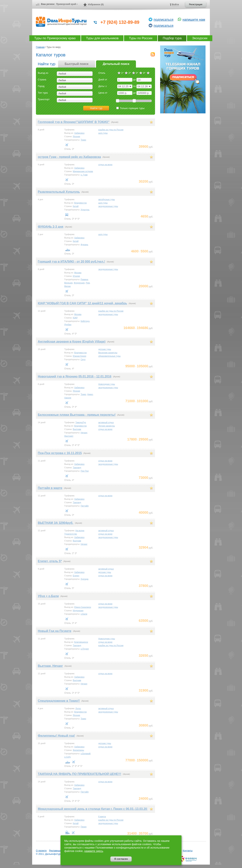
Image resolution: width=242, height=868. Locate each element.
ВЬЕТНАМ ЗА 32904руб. (56, 523)
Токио (83, 140)
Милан (67, 286)
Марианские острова (83, 171)
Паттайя (85, 506)
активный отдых (106, 422)
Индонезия (78, 610)
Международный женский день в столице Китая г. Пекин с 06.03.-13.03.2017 (94, 809)
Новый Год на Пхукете (55, 631)
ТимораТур (81, 422)
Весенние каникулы (108, 353)
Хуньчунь (85, 210)
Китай (76, 206)
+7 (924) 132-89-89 (120, 22)
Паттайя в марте (50, 488)
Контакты (188, 851)
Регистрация (196, 5)
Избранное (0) (96, 5)
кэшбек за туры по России (111, 130)
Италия (76, 276)
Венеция (68, 283)
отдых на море (105, 165)
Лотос (78, 708)
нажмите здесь (94, 851)
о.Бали (84, 614)
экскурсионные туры (108, 206)
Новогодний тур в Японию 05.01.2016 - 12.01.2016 (75, 376)
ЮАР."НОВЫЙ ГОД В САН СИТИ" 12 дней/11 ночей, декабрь (82, 303)
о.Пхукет (85, 649)
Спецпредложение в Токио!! (59, 701)
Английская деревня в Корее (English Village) (72, 342)
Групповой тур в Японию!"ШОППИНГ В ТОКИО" (74, 122)
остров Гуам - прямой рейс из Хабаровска (69, 157)
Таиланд (77, 467)
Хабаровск (79, 133)
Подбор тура (172, 38)
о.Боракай (85, 753)
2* (130, 73)
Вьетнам (77, 429)
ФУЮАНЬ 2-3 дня (51, 227)
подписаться (163, 20)
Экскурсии (200, 38)
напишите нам (194, 20)
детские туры (105, 349)
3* (137, 73)
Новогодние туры (107, 384)
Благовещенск (81, 642)
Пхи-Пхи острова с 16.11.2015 (60, 453)
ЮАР (75, 318)
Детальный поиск (116, 64)
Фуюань (84, 244)
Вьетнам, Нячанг (50, 666)
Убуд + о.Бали (48, 596)
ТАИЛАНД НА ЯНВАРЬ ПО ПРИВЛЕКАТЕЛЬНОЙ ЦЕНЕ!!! (80, 774)
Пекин (83, 827)
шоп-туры (103, 133)
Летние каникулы (107, 426)
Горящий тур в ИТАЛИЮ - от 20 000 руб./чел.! (71, 262)
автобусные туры (107, 199)
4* (144, 73)
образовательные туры (109, 356)
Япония (76, 136)
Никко (90, 394)
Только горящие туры (130, 108)
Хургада (84, 579)
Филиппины (78, 750)
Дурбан (68, 324)
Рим (88, 283)
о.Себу (68, 757)
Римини (84, 279)
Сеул (83, 359)
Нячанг (84, 433)
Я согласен (121, 859)
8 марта (102, 816)
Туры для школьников (102, 38)
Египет (76, 576)
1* (122, 73)
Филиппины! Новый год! (56, 736)
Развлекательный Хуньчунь (59, 192)
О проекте (41, 851)
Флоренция (79, 283)
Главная (40, 47)
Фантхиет (69, 436)
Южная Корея (79, 356)
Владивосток (81, 203)
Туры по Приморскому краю (55, 38)
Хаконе (68, 398)
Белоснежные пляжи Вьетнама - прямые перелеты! (77, 415)
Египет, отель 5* (50, 561)
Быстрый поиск (77, 64)
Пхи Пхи (85, 471)
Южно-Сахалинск (83, 607)
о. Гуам (84, 175)
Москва (78, 273)
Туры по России (141, 38)
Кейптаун (85, 321)
